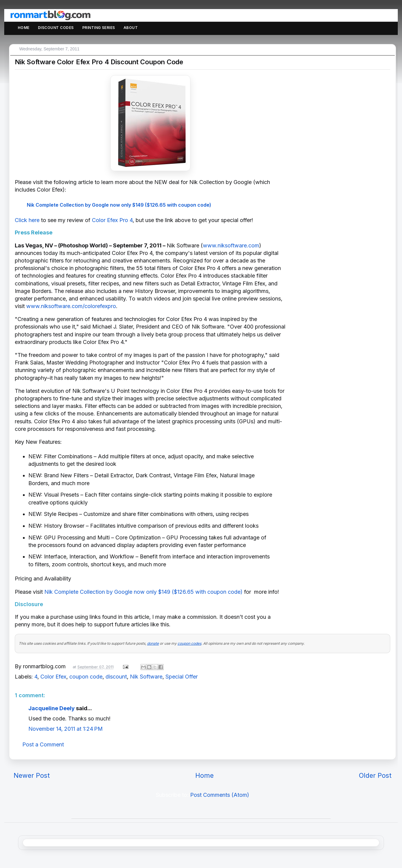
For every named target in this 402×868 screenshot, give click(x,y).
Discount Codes (56, 28)
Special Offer (182, 677)
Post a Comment (43, 744)
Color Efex (53, 677)
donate (153, 643)
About (131, 28)
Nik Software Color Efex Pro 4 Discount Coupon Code (99, 62)
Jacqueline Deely (52, 708)
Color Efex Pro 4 (112, 220)
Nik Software (146, 677)
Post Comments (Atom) (220, 795)
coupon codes (189, 643)
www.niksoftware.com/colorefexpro (71, 306)
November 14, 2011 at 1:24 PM (66, 729)
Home (24, 28)
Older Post (375, 775)
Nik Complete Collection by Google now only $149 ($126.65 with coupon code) (119, 205)
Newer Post (32, 775)
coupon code (86, 677)
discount (116, 677)
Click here (27, 220)
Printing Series (99, 28)
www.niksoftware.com (231, 245)
